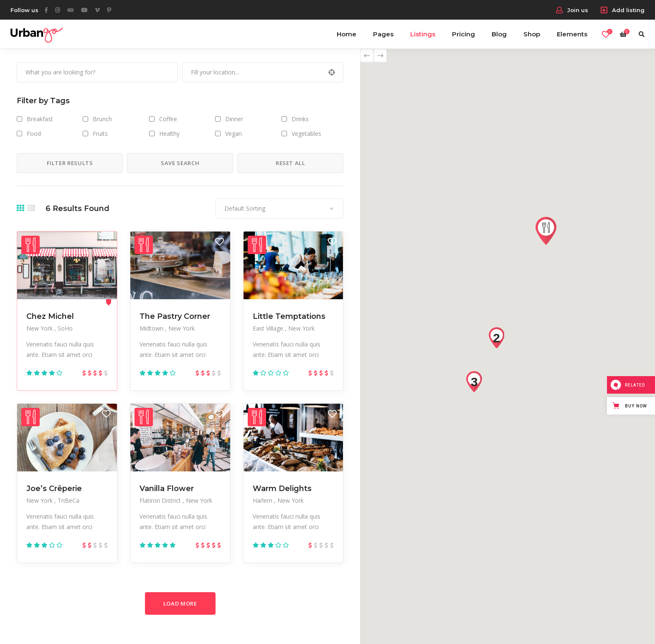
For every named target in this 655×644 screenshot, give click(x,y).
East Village (269, 328)
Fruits (100, 134)
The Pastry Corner (175, 316)
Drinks (300, 119)
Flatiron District (161, 500)
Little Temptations (289, 316)
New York (40, 328)
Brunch (102, 119)
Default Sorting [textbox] (245, 208)
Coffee (168, 119)
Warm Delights (282, 489)
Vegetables (306, 134)
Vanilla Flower (167, 489)
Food (34, 134)
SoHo (65, 328)
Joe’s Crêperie (54, 489)
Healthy (169, 134)
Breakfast (40, 119)
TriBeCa (69, 500)
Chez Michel (50, 316)
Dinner (234, 119)
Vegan (234, 134)
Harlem (263, 500)
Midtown (152, 328)
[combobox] (279, 209)
